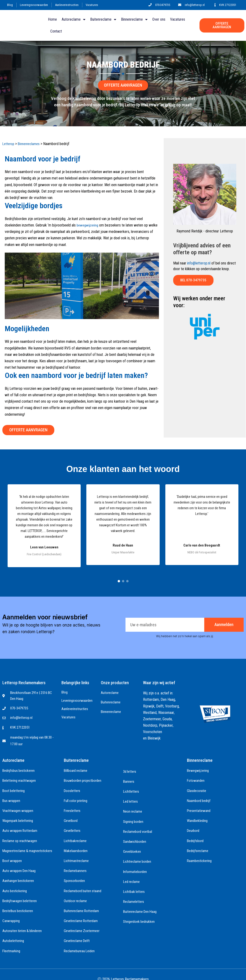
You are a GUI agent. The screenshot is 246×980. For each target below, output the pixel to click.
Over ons (159, 19)
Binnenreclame (134, 19)
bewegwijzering (88, 225)
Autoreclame (74, 19)
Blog (10, 5)
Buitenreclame (103, 19)
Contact (56, 31)
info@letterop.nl (199, 263)
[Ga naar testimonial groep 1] (119, 580)
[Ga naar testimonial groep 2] (123, 580)
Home (52, 19)
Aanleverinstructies (67, 5)
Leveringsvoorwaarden (34, 5)
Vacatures (92, 5)
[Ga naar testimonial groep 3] (127, 580)
